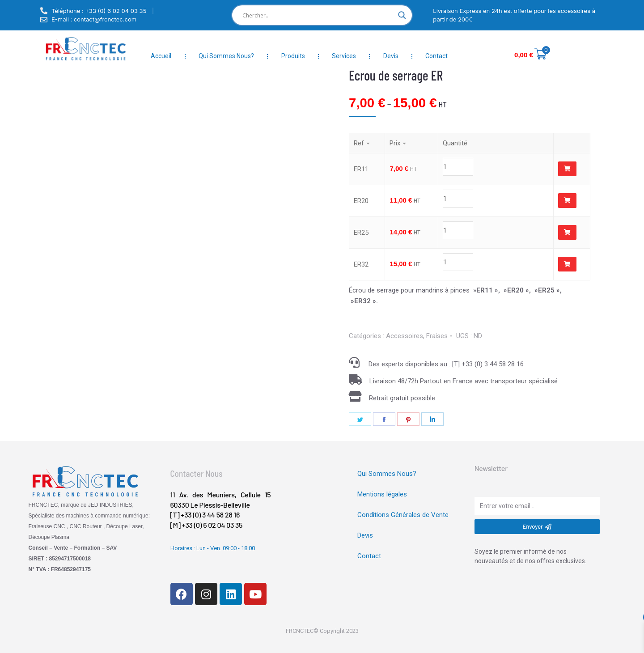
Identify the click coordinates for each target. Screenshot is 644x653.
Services (344, 56)
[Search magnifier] (402, 15)
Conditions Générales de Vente (403, 515)
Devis (391, 56)
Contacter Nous (197, 473)
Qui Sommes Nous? (226, 56)
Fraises (437, 336)
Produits (293, 56)
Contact (436, 56)
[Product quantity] (492, 167)
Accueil (161, 56)
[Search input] (318, 15)
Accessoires (405, 336)
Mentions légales (382, 494)
